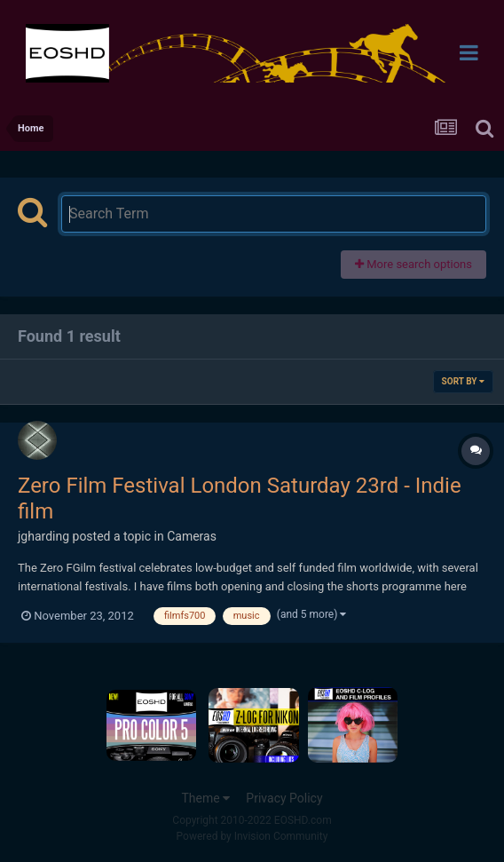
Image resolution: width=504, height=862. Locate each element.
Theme (205, 798)
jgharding (43, 536)
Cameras (192, 536)
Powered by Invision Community (252, 836)
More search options (413, 264)
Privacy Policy (284, 798)
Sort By (463, 381)
